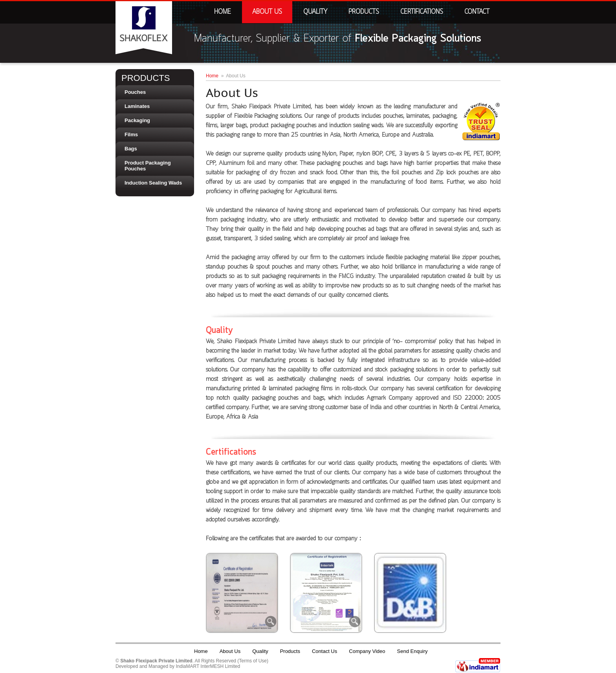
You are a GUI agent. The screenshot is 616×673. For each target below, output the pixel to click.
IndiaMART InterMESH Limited (208, 666)
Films (131, 134)
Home (223, 12)
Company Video (367, 651)
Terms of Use (253, 661)
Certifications (422, 12)
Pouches (135, 92)
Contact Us (324, 651)
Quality (315, 12)
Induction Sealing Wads (153, 183)
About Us (267, 12)
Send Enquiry (412, 651)
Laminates (137, 106)
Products (364, 12)
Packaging (137, 120)
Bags (131, 149)
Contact (477, 12)
